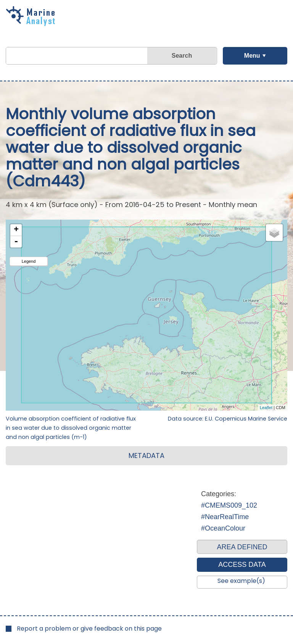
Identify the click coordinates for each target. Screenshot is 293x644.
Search (182, 56)
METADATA (146, 455)
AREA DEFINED (242, 547)
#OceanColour (223, 528)
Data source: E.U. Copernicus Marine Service (228, 419)
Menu (252, 56)
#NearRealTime (225, 517)
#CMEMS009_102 (229, 505)
